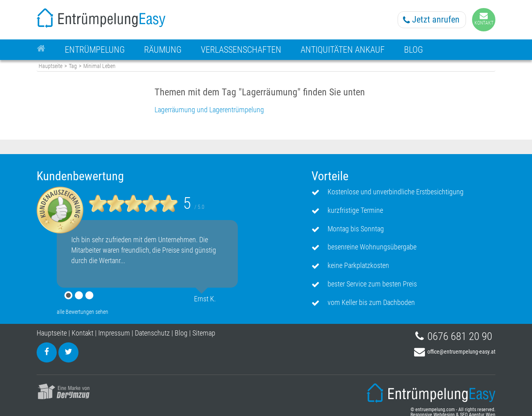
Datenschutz (152, 333)
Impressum (114, 333)
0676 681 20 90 (460, 336)
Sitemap (204, 333)
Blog (181, 333)
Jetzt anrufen (436, 20)
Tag (73, 66)
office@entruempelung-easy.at (461, 352)
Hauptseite (51, 66)
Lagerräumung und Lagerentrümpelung (209, 110)
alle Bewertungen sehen (82, 312)
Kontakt (82, 333)
